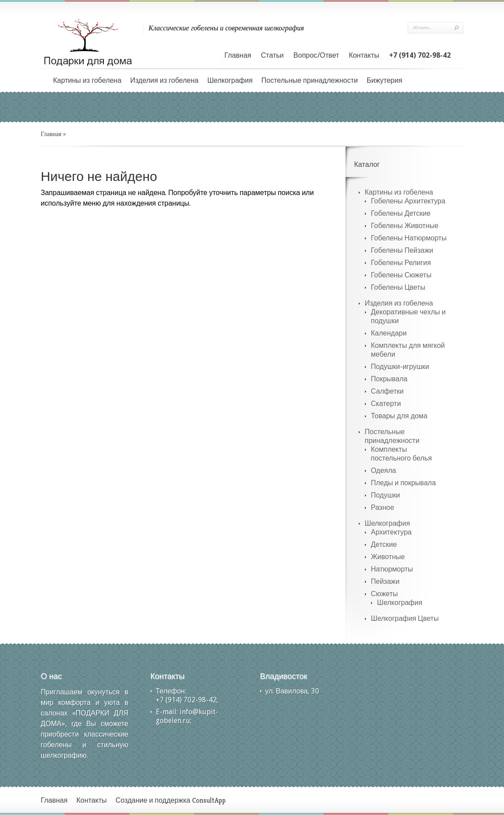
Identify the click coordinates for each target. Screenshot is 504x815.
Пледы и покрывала (404, 483)
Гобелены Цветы (398, 287)
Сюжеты (384, 594)
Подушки (386, 495)
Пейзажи (385, 581)
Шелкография (230, 80)
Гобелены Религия (401, 263)
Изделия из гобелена (164, 80)
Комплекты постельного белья (402, 454)
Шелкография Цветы (405, 618)
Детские (384, 544)
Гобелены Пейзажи (402, 250)
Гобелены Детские (401, 213)
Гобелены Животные (405, 226)
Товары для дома (399, 416)
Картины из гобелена (87, 80)
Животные (388, 557)
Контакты (364, 55)
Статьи (272, 55)
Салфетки (388, 391)
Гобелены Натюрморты (409, 238)
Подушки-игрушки (400, 367)
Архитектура (392, 532)
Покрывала (389, 379)
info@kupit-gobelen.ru (187, 716)
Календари (389, 333)
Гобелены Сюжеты (401, 275)
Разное (383, 507)
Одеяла (384, 470)
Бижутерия (384, 80)
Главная (238, 55)
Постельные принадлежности (310, 80)
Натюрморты (392, 569)
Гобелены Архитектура (408, 201)
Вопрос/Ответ (316, 55)
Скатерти (386, 404)
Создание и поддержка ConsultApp (171, 800)
